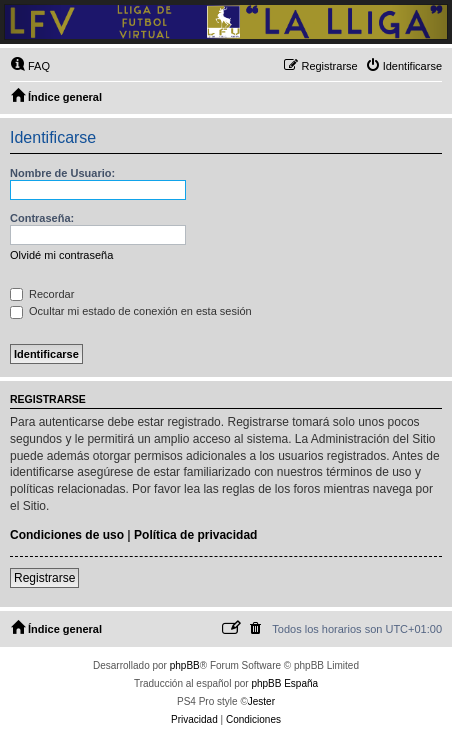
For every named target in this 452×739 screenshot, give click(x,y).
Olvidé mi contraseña (61, 255)
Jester (261, 701)
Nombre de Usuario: (62, 173)
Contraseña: (42, 218)
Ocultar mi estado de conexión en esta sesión (131, 311)
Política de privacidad (195, 535)
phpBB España (284, 683)
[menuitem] (30, 66)
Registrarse (44, 578)
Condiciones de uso (67, 535)
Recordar (42, 294)
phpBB (185, 665)
